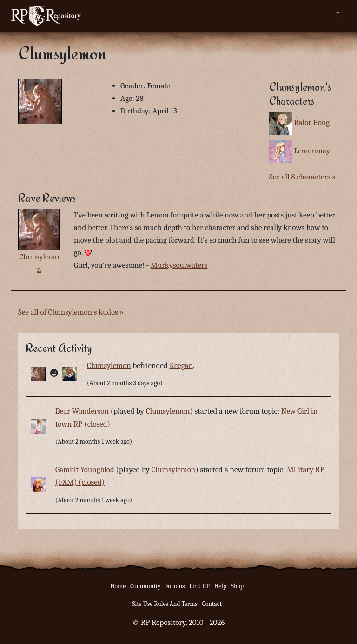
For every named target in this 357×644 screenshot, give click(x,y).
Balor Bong (312, 122)
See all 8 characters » (303, 177)
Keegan (181, 365)
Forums (175, 586)
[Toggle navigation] (338, 16)
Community (145, 586)
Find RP (199, 586)
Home (118, 586)
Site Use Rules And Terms (165, 604)
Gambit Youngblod (85, 470)
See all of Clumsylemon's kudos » (71, 312)
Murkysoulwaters (179, 265)
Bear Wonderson (82, 411)
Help (220, 586)
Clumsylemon (109, 365)
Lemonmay (312, 151)
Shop (237, 586)
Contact (212, 604)
